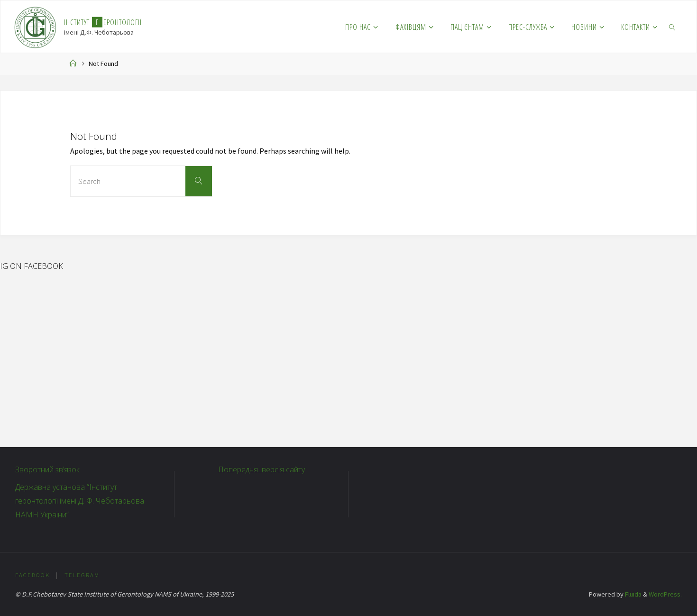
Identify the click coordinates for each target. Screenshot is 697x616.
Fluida (633, 594)
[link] (673, 27)
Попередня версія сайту (261, 469)
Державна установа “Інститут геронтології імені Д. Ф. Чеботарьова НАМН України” (80, 501)
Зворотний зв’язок (47, 469)
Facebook (32, 575)
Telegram (82, 575)
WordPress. (665, 594)
